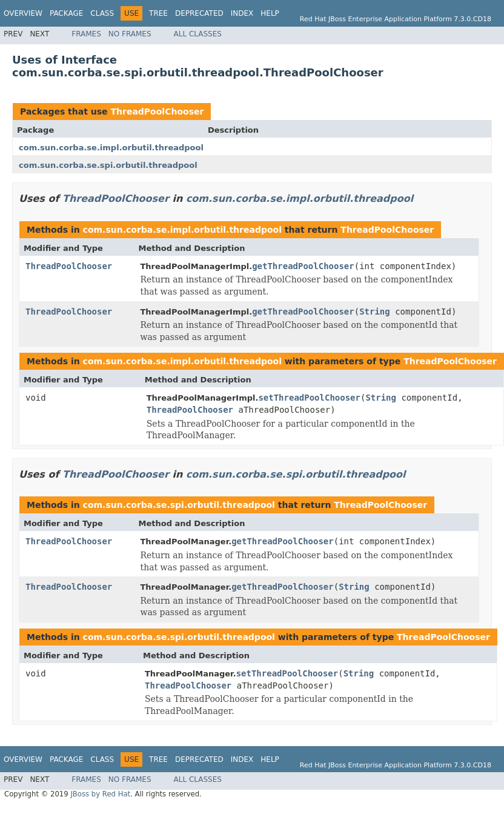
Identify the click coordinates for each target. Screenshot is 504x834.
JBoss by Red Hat (100, 794)
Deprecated (199, 13)
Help (270, 13)
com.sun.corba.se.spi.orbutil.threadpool (108, 165)
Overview (23, 13)
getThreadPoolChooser (303, 266)
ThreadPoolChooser (157, 112)
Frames (86, 34)
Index (242, 13)
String (375, 312)
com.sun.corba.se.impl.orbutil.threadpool (111, 148)
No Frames (130, 34)
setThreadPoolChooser (309, 398)
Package (66, 13)
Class (102, 13)
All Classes (198, 34)
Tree (158, 13)
